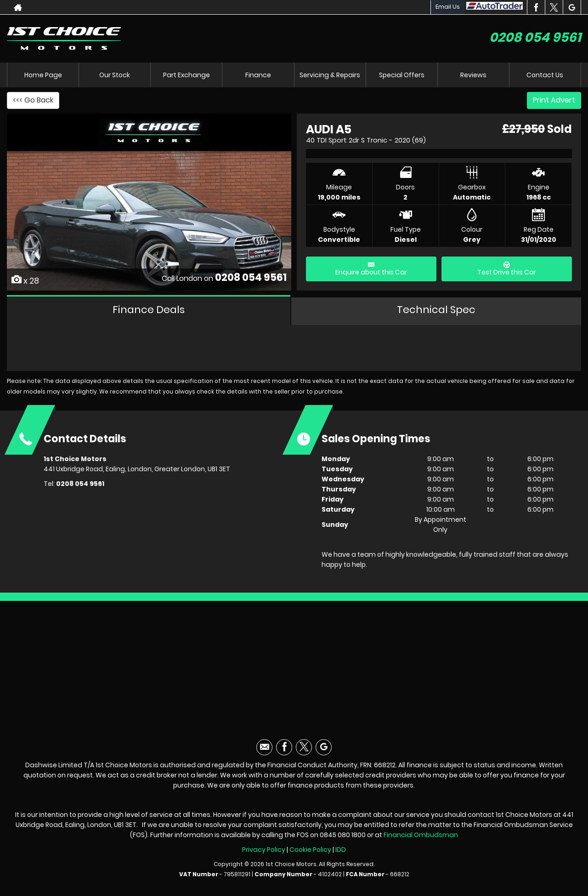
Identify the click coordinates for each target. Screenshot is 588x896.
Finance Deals (149, 310)
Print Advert (554, 100)
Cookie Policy (310, 850)
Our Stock (115, 75)
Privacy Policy (264, 850)
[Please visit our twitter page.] (554, 7)
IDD (341, 850)
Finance (258, 75)
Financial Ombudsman (421, 835)
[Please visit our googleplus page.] (572, 7)
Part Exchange (187, 75)
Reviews (473, 75)
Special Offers (402, 75)
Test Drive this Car (507, 269)
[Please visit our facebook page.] (536, 7)
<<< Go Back (33, 100)
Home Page (43, 75)
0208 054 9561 (535, 37)
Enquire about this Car (371, 269)
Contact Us (545, 75)
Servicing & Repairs (330, 75)
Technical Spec (436, 310)
